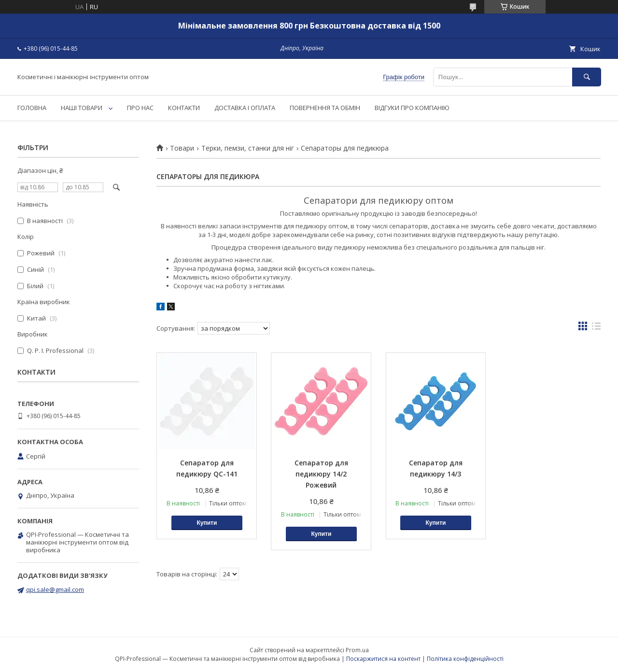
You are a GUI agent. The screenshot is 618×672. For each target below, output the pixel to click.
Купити (207, 523)
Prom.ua (357, 650)
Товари (182, 148)
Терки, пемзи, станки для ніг (248, 148)
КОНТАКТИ (184, 108)
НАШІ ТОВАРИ (82, 108)
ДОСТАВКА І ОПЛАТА (245, 108)
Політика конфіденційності (465, 659)
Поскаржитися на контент (383, 659)
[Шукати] (587, 77)
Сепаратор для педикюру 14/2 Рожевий (321, 474)
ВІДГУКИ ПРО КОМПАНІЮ (412, 108)
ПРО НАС (140, 108)
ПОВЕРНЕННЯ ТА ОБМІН (325, 108)
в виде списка (596, 328)
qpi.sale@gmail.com (55, 589)
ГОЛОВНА (32, 108)
